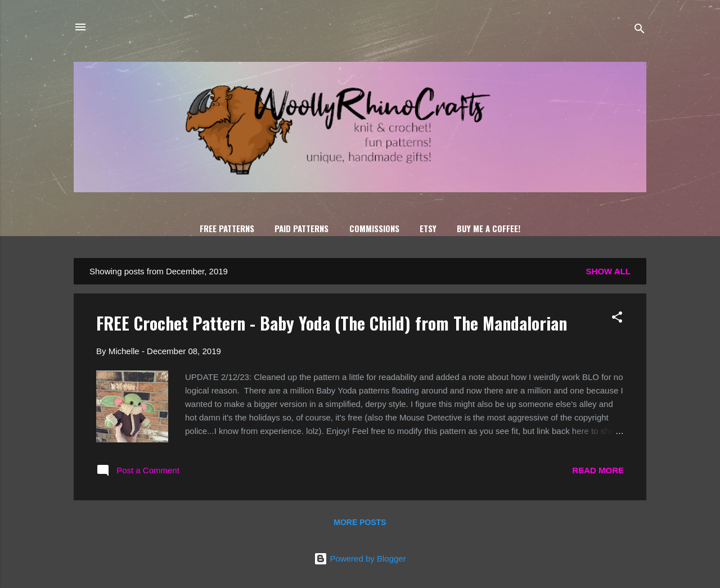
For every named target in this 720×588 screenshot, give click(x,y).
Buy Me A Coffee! (489, 228)
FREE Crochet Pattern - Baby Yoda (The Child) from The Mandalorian (332, 323)
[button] (617, 319)
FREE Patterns (227, 228)
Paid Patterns (301, 228)
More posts (360, 522)
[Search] (640, 31)
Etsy (428, 228)
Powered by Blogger (360, 558)
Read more (598, 470)
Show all (608, 271)
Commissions (374, 228)
